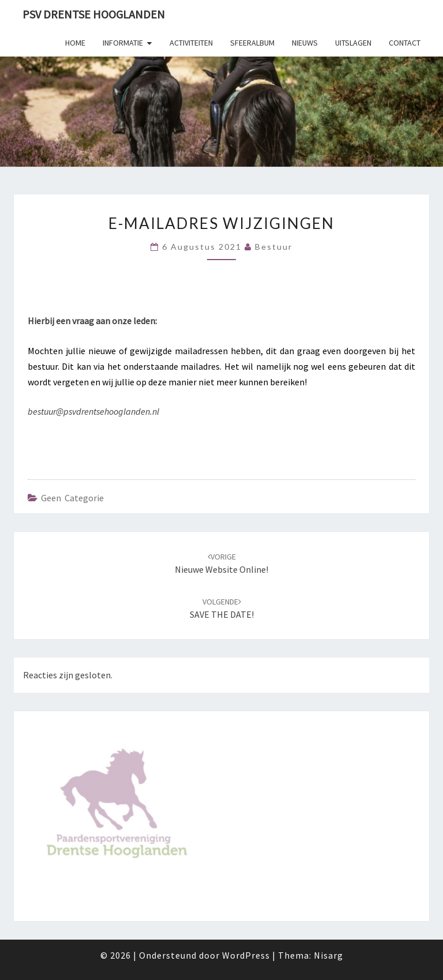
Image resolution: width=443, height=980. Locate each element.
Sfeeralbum (252, 43)
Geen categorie (72, 498)
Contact (405, 43)
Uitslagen (353, 43)
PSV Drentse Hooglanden (94, 14)
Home (75, 43)
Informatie (123, 43)
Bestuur (274, 247)
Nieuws (305, 43)
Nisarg (329, 955)
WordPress (246, 955)
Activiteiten (191, 43)
